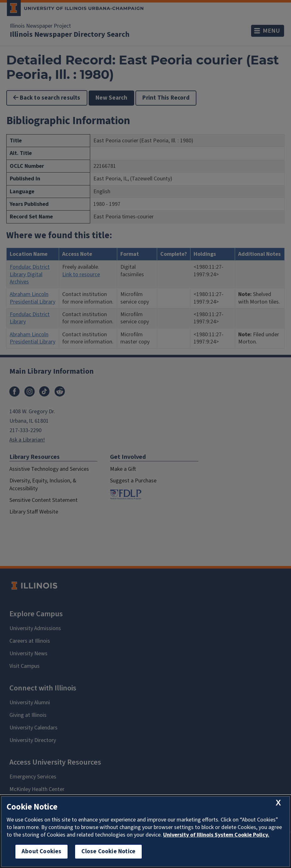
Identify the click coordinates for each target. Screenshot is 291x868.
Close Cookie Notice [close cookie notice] (108, 852)
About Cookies (41, 852)
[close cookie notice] (278, 803)
